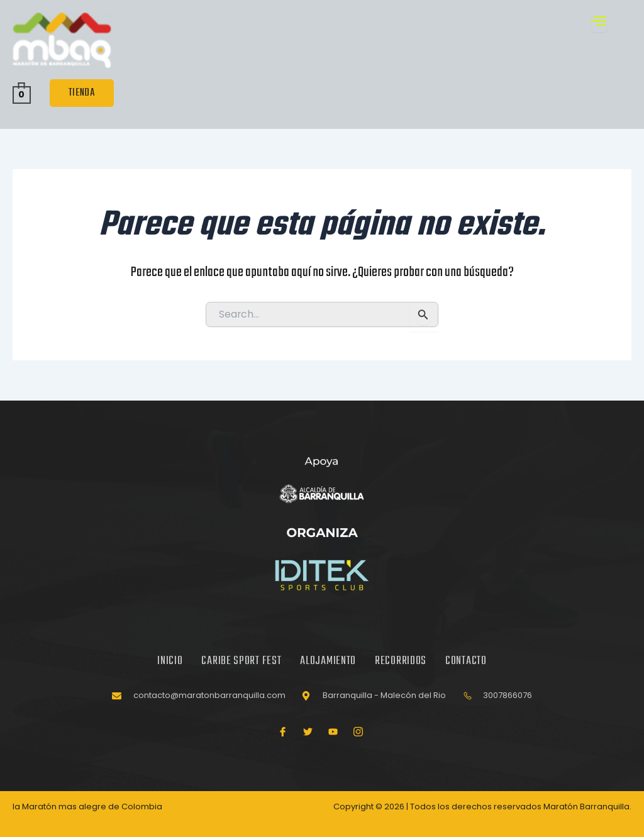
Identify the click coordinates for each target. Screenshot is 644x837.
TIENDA (82, 93)
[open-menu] (599, 22)
